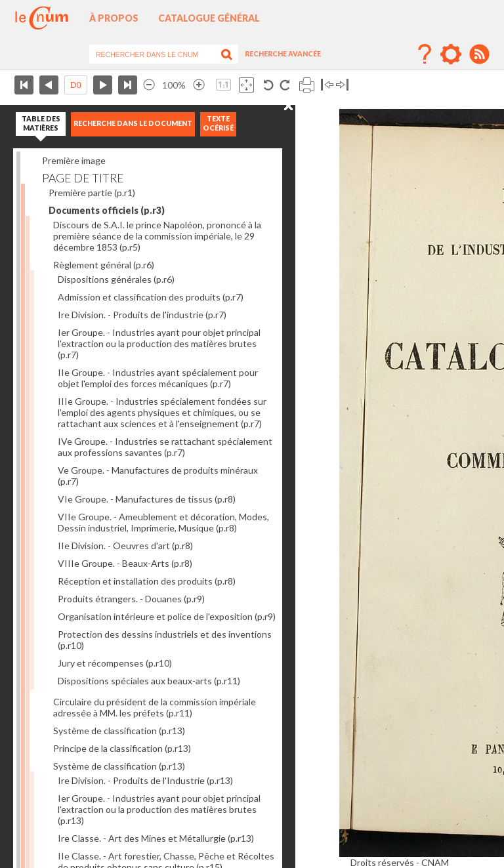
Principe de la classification (122, 748)
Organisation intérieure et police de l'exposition (167, 616)
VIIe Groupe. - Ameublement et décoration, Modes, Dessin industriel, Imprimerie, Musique (163, 522)
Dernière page (128, 85)
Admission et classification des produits (151, 297)
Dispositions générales (116, 279)
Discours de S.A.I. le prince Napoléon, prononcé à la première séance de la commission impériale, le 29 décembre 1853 (157, 236)
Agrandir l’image (199, 85)
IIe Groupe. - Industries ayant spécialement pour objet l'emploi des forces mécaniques (158, 378)
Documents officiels (107, 210)
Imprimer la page (307, 85)
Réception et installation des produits (147, 581)
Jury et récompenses (115, 663)
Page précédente (49, 85)
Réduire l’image (149, 85)
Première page (24, 85)
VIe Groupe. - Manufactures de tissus (147, 499)
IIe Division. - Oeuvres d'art (125, 546)
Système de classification (119, 731)
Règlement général (104, 265)
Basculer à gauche (327, 85)
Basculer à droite (342, 85)
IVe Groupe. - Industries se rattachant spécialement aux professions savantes (165, 447)
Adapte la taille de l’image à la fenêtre (246, 85)
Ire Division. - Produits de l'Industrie (145, 780)
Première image (74, 160)
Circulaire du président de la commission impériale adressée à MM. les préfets (155, 707)
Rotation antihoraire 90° (269, 85)
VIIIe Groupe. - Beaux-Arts (125, 563)
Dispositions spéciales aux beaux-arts (149, 681)
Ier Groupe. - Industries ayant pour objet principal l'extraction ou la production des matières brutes (159, 343)
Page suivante (103, 85)
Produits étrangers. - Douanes (131, 599)
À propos (114, 18)
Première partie (92, 193)
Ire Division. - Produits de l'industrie (142, 315)
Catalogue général (209, 18)
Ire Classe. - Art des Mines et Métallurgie (156, 838)
